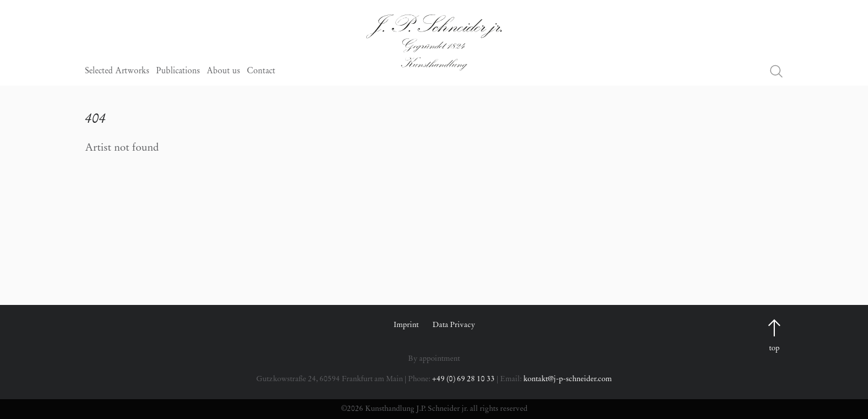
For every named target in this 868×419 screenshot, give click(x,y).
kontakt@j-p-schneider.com (568, 379)
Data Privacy (454, 325)
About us (223, 72)
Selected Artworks (117, 72)
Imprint (406, 325)
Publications (178, 72)
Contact (261, 72)
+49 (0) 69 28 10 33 (463, 379)
